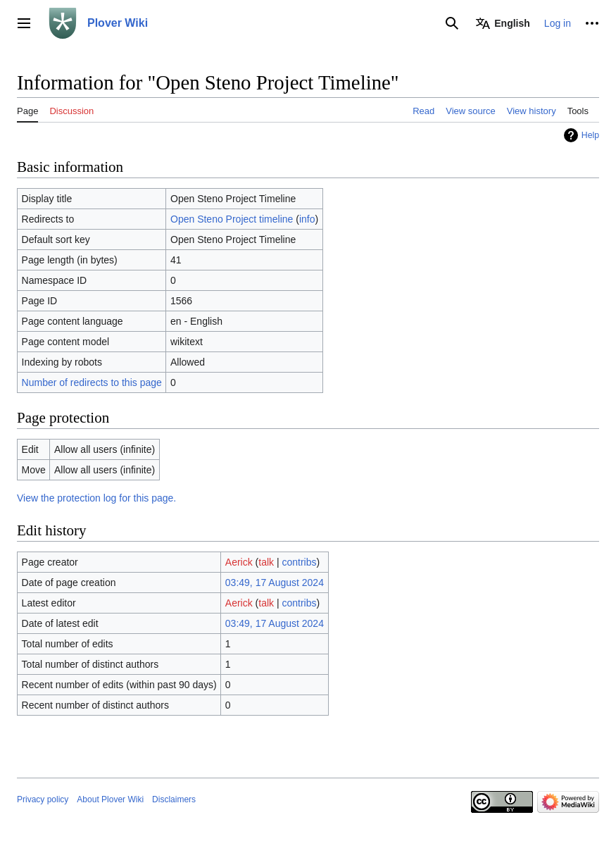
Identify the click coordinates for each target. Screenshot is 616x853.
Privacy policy (43, 799)
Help (590, 135)
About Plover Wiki (110, 799)
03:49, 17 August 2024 (275, 583)
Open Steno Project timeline (232, 219)
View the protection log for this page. (96, 498)
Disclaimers (174, 799)
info (307, 219)
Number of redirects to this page (92, 382)
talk (266, 562)
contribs (300, 562)
